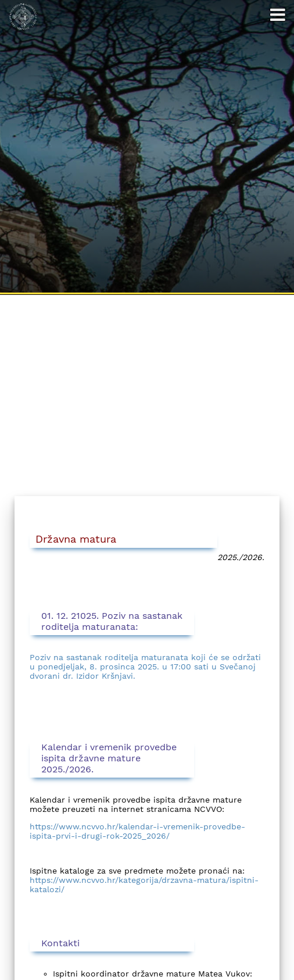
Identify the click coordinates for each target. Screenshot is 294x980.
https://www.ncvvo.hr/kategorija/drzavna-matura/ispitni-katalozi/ (144, 885)
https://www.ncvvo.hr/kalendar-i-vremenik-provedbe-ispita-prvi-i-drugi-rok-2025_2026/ (137, 831)
